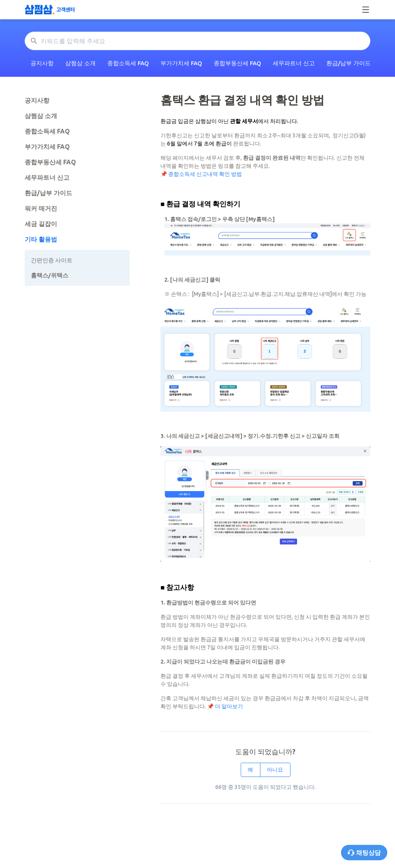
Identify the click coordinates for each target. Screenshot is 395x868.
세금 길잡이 (41, 224)
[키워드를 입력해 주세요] (197, 41)
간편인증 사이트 (52, 260)
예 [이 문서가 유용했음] (250, 770)
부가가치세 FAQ (181, 63)
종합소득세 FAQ (128, 63)
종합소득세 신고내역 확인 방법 (205, 174)
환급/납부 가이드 (349, 63)
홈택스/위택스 (50, 275)
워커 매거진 (41, 208)
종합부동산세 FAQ (237, 63)
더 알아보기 (229, 706)
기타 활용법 (41, 239)
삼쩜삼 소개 (80, 63)
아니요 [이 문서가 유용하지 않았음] (275, 770)
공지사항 (42, 63)
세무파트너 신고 (294, 63)
